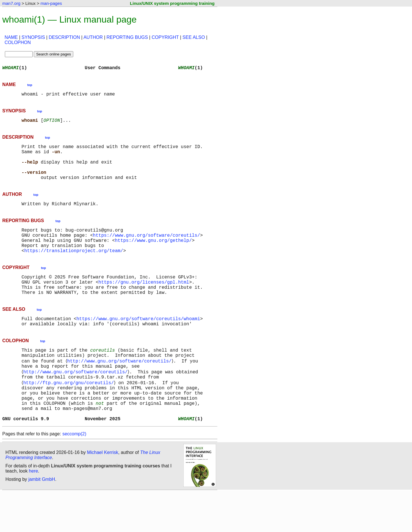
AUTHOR (93, 37)
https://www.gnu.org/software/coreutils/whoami (138, 342)
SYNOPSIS (33, 37)
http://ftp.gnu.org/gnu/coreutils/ (70, 414)
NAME (11, 37)
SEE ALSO (194, 37)
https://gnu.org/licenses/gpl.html (144, 302)
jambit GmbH (42, 519)
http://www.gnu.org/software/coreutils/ (120, 389)
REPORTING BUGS (127, 37)
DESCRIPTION (64, 37)
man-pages (51, 3)
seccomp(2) (74, 473)
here (33, 510)
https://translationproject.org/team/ (74, 269)
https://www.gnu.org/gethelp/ (153, 256)
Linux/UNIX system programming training (172, 3)
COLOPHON (18, 42)
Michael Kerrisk (103, 492)
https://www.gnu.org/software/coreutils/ (146, 250)
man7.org (11, 3)
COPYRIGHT (165, 37)
